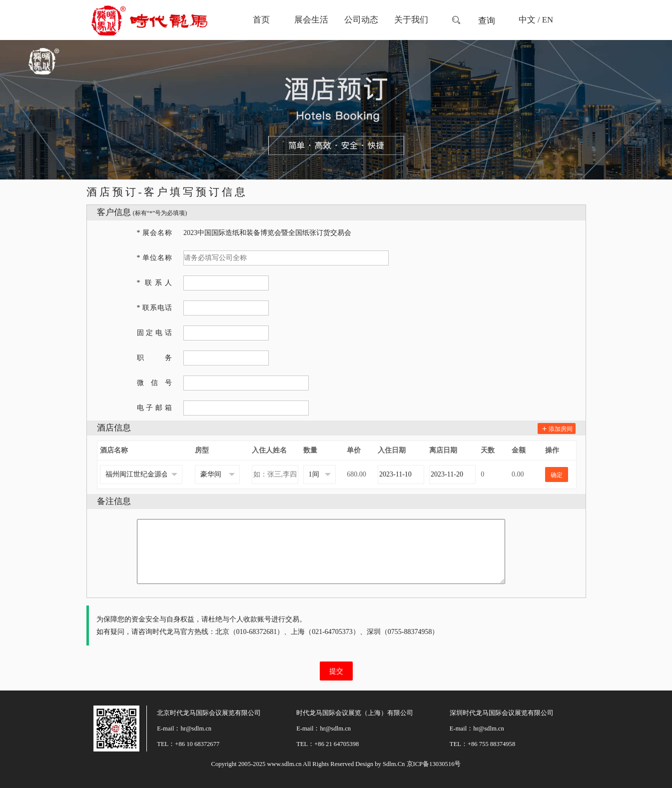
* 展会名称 (154, 233)
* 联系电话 (154, 308)
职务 (154, 358)
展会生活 (311, 20)
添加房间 (557, 429)
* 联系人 (154, 283)
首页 (261, 20)
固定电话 (154, 333)
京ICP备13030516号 (434, 764)
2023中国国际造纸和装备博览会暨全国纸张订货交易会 (267, 233)
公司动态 (361, 20)
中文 (527, 20)
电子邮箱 (154, 408)
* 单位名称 (154, 258)
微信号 (154, 383)
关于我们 (411, 20)
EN (548, 20)
